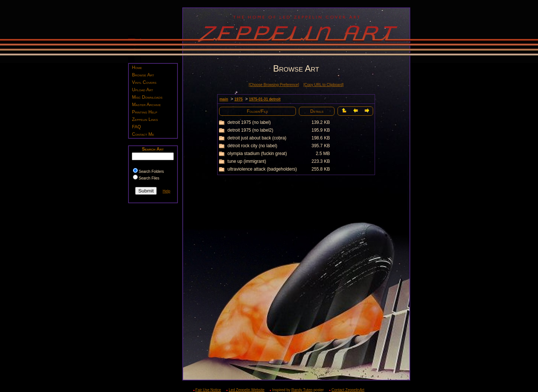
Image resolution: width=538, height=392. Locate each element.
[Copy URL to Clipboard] (323, 85)
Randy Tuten (302, 390)
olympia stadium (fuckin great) (257, 154)
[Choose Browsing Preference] (274, 85)
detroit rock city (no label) (252, 146)
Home (137, 67)
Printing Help (145, 112)
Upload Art (143, 90)
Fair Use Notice (208, 390)
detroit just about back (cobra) (257, 138)
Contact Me (143, 134)
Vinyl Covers (144, 82)
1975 (238, 99)
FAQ (137, 127)
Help (167, 191)
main (224, 99)
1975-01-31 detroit (265, 99)
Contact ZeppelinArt (348, 390)
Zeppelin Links (145, 119)
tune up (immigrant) (247, 161)
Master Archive (147, 105)
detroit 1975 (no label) (249, 122)
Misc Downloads (147, 97)
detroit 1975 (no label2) (250, 130)
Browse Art (143, 75)
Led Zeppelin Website (247, 390)
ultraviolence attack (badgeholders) (262, 169)
